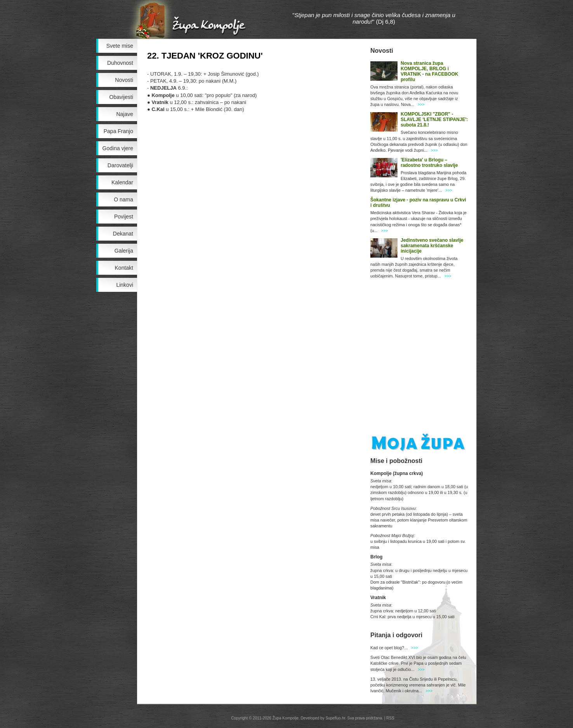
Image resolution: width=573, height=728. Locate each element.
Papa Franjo (118, 131)
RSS (390, 718)
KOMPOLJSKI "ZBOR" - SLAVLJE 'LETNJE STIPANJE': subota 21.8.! (434, 120)
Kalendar (122, 182)
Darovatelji (120, 165)
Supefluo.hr (335, 718)
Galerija (124, 251)
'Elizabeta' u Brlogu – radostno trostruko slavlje (429, 163)
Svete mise (120, 46)
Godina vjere (118, 148)
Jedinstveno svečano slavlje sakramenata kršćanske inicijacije (432, 246)
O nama (123, 199)
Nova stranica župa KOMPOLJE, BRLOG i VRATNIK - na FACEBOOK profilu (429, 71)
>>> (421, 105)
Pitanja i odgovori (396, 635)
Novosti (124, 80)
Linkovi (125, 285)
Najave (125, 114)
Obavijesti (121, 97)
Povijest (124, 217)
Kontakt (124, 268)
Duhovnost (120, 63)
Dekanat (123, 234)
